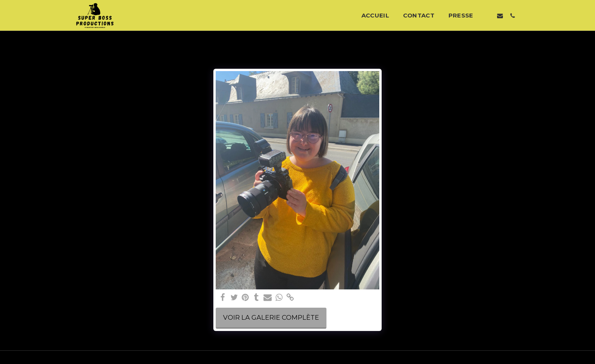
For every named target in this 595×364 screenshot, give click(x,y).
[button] (487, 16)
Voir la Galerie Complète (271, 317)
